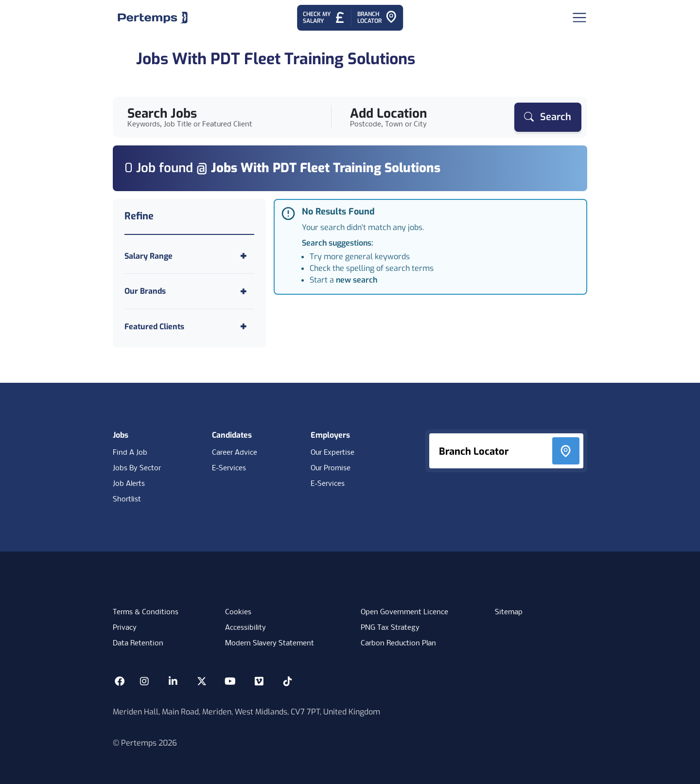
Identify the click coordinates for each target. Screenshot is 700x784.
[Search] (548, 117)
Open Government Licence (404, 612)
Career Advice (235, 453)
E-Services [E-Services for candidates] (229, 468)
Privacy (125, 628)
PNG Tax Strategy (390, 628)
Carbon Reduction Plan (398, 643)
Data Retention (138, 643)
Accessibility (245, 628)
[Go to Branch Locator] (377, 18)
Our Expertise (332, 453)
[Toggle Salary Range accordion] (189, 256)
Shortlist (127, 499)
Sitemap (509, 612)
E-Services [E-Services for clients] (328, 484)
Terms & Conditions (146, 612)
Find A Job (130, 453)
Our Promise (331, 468)
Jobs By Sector (137, 468)
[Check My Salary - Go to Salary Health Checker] (324, 18)
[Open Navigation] (579, 18)
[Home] (153, 18)
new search (357, 280)
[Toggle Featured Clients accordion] (189, 327)
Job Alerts (129, 484)
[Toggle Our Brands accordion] (189, 291)
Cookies (238, 612)
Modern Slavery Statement (270, 643)
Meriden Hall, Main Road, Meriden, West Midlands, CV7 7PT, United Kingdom (246, 712)
